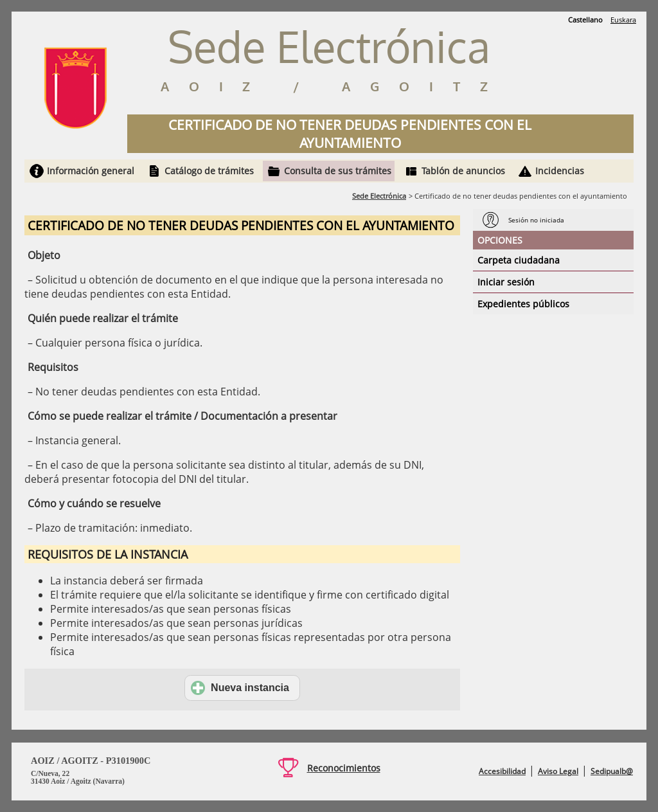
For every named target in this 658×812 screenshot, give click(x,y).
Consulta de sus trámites (338, 171)
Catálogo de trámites (209, 171)
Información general (91, 171)
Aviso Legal (558, 771)
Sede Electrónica (379, 196)
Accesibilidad (502, 771)
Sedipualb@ (612, 771)
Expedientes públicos (523, 304)
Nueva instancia (240, 688)
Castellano (585, 20)
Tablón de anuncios (463, 171)
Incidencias (560, 171)
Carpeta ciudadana (519, 260)
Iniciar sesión (506, 282)
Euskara (623, 20)
